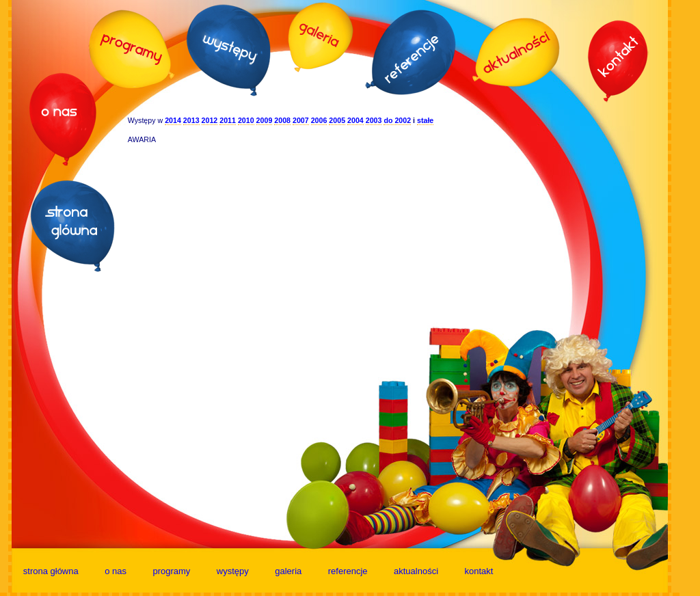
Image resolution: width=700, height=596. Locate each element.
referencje (348, 571)
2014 (173, 120)
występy (233, 571)
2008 (282, 120)
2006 (319, 120)
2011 (228, 120)
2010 (246, 120)
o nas (116, 571)
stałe (425, 120)
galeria (288, 571)
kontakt (479, 571)
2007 (301, 120)
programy (171, 571)
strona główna (51, 571)
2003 (374, 120)
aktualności (416, 571)
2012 (210, 120)
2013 (191, 120)
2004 (355, 120)
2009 (265, 120)
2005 (337, 120)
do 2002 (397, 120)
